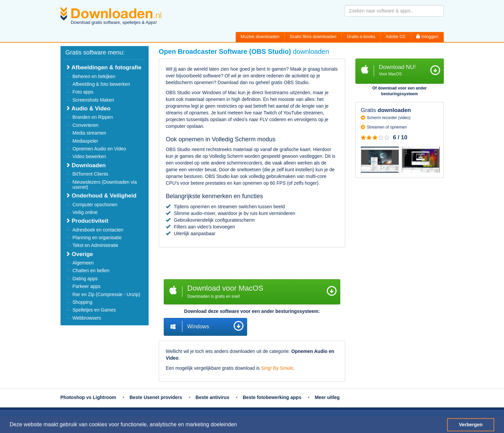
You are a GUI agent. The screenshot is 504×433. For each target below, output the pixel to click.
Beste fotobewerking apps (272, 397)
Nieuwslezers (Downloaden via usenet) (105, 185)
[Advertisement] (252, 264)
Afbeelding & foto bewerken (101, 84)
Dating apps (85, 279)
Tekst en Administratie (95, 245)
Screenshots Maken (93, 100)
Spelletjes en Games (94, 310)
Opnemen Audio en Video (99, 149)
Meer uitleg (327, 397)
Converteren (86, 125)
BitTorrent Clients (91, 174)
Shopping (83, 302)
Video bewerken (89, 156)
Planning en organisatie (97, 238)
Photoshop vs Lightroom (88, 397)
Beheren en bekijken (94, 76)
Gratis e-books (361, 37)
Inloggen (427, 37)
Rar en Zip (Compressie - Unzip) (107, 294)
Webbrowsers (87, 318)
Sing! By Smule (277, 368)
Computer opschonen (95, 205)
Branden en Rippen (93, 117)
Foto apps (83, 92)
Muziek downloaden (260, 37)
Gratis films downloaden (313, 37)
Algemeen (83, 263)
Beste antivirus (212, 397)
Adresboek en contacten (98, 230)
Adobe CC (396, 37)
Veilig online (85, 212)
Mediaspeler (85, 141)
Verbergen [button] (471, 425)
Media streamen (89, 133)
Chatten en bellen (91, 270)
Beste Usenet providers (156, 397)
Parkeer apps (87, 286)
